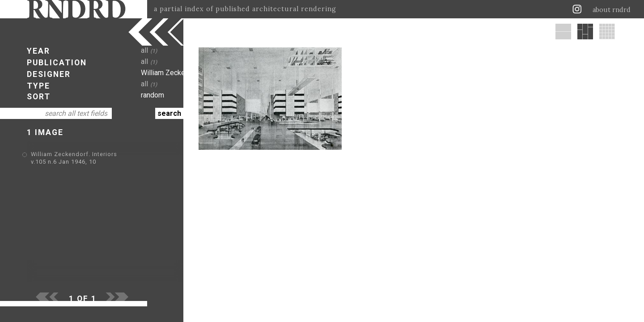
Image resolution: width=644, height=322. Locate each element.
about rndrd (612, 10)
